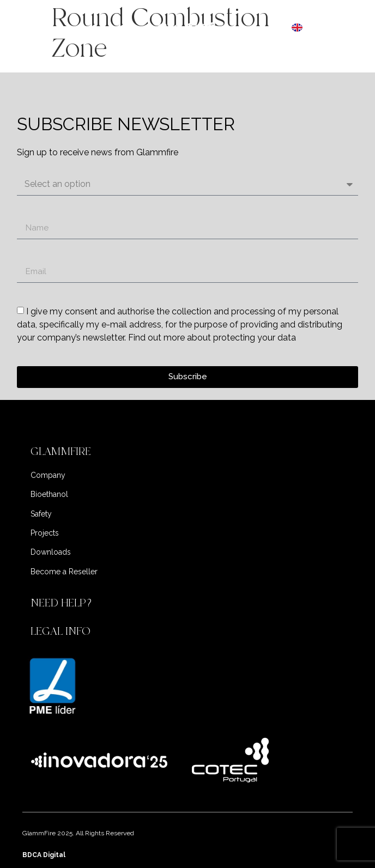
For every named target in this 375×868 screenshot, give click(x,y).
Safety (41, 514)
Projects (45, 533)
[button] (187, 452)
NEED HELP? (63, 603)
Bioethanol (49, 494)
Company (48, 475)
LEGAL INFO (61, 631)
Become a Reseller (64, 572)
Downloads (51, 552)
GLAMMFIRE (61, 451)
